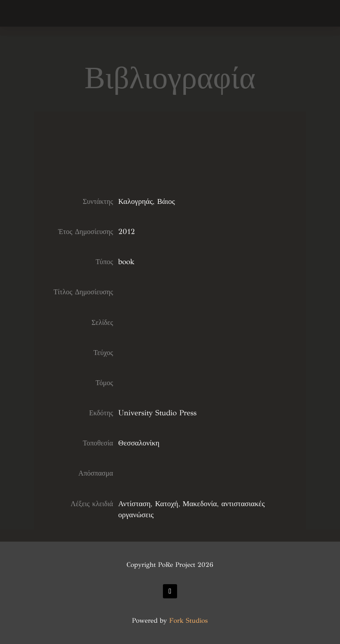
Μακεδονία (200, 504)
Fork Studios (188, 621)
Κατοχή (166, 504)
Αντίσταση (134, 504)
